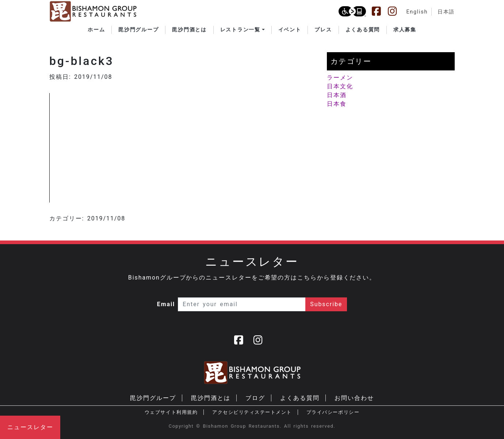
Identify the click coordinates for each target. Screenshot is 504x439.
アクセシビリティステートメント (252, 412)
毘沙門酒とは (211, 398)
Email (166, 304)
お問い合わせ (354, 398)
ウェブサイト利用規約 (171, 412)
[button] (243, 30)
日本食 (337, 104)
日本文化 (340, 86)
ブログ (255, 398)
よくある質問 (300, 398)
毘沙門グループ (153, 398)
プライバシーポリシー (333, 412)
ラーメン (340, 78)
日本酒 (337, 95)
